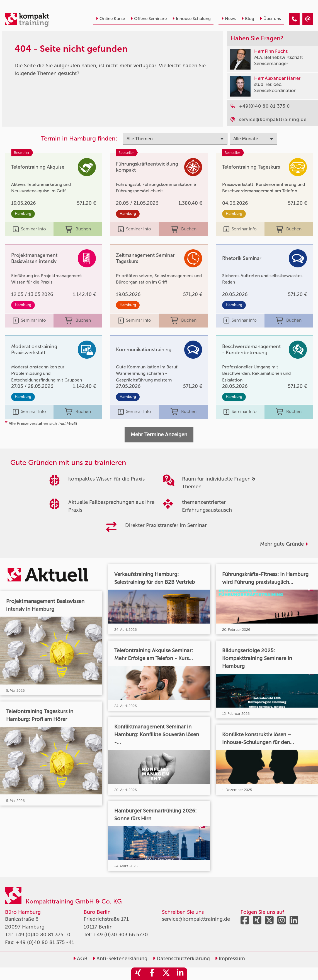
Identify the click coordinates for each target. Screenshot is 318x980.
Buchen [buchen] (78, 229)
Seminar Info (29, 229)
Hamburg (23, 214)
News (229, 19)
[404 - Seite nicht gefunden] (294, 19)
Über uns (270, 19)
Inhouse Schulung (191, 19)
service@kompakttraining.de (196, 919)
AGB (80, 959)
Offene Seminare (149, 19)
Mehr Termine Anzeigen (159, 435)
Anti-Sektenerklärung (120, 959)
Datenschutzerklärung (181, 959)
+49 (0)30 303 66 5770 (121, 935)
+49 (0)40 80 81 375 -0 (43, 935)
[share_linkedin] (180, 974)
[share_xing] (138, 974)
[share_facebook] (152, 974)
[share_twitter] (166, 974)
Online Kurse (110, 19)
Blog (248, 19)
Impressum (230, 959)
